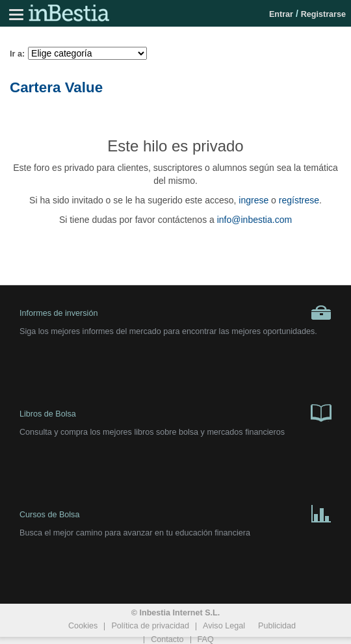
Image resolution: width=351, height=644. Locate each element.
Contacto (167, 639)
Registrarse (323, 14)
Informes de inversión (175, 313)
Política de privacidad (150, 626)
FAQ (206, 639)
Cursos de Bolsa (175, 513)
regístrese (299, 200)
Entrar (281, 14)
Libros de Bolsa (175, 412)
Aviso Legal (224, 626)
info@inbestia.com (254, 220)
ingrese (253, 200)
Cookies (83, 626)
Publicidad (277, 626)
